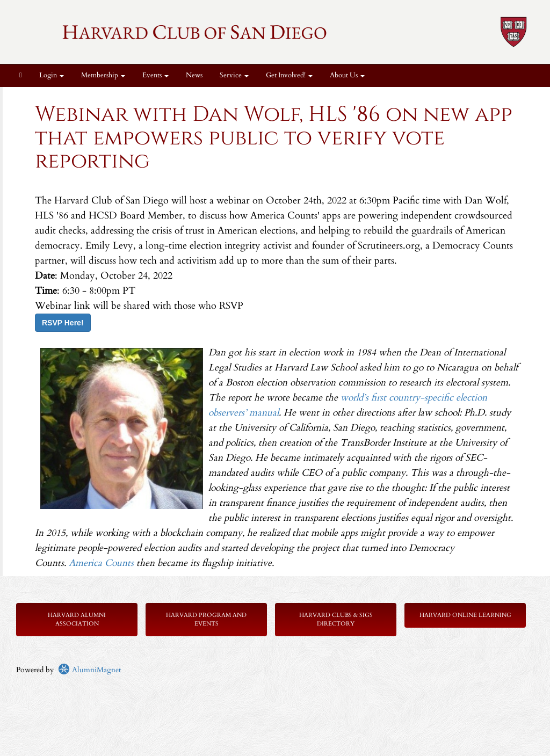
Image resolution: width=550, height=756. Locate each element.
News (194, 75)
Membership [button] (103, 75)
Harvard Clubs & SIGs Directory (336, 619)
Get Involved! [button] (289, 75)
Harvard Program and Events (206, 619)
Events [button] (155, 75)
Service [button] (234, 75)
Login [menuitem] (52, 75)
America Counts (101, 563)
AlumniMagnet (89, 670)
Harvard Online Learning (465, 615)
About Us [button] (347, 75)
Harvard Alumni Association (77, 619)
